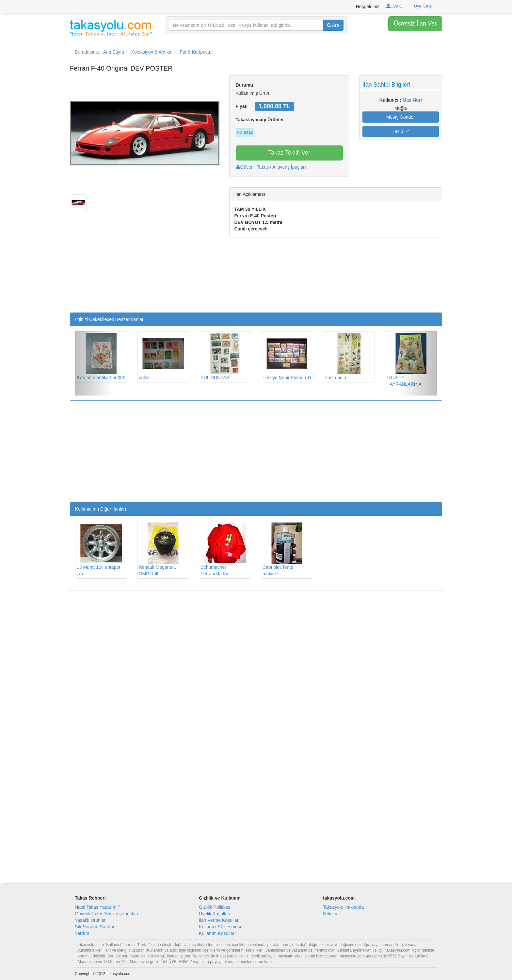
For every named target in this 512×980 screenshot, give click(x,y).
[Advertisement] (145, 267)
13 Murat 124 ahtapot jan (99, 549)
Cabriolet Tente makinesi (285, 549)
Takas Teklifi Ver (289, 153)
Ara (333, 25)
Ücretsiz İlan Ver (415, 24)
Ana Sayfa (113, 52)
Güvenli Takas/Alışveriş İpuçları (106, 914)
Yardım (82, 933)
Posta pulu (347, 356)
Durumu (245, 85)
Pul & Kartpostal (196, 52)
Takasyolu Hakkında (343, 907)
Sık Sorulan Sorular (95, 927)
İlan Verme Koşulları (219, 920)
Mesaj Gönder (401, 117)
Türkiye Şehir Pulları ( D (287, 356)
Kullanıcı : (401, 100)
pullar (161, 356)
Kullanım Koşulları (217, 933)
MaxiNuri (412, 100)
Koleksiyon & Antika (151, 52)
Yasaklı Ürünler (90, 920)
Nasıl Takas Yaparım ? (97, 907)
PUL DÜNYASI (223, 356)
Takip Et (401, 131)
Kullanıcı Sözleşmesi (220, 927)
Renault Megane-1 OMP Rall (161, 549)
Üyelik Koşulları (215, 914)
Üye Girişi (423, 6)
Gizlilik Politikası (215, 907)
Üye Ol (395, 6)
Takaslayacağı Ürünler (260, 120)
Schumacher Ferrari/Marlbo (223, 549)
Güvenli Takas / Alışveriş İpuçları (271, 167)
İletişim (330, 914)
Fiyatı (242, 106)
